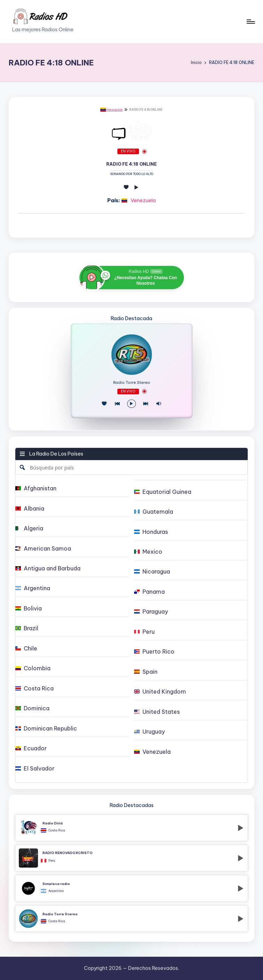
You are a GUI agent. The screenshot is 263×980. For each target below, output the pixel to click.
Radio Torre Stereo (132, 383)
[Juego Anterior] (117, 404)
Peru (52, 861)
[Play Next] (146, 404)
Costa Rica (57, 830)
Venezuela (111, 110)
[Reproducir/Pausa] (131, 404)
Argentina (56, 891)
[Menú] (250, 22)
